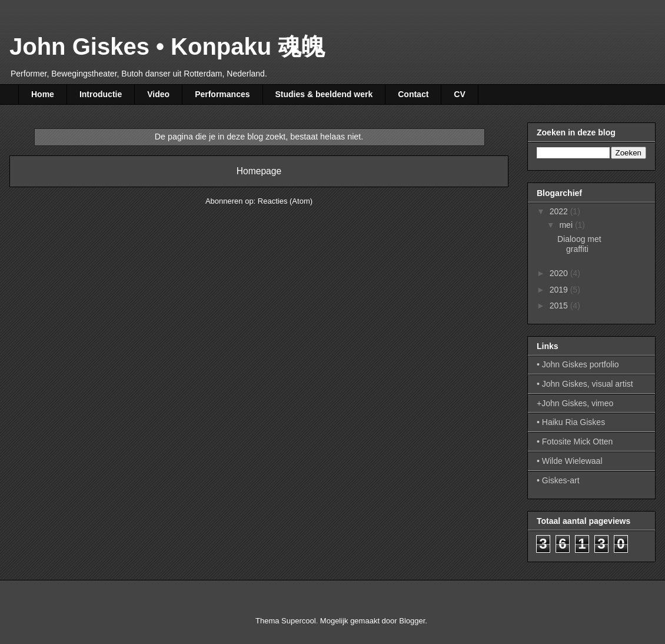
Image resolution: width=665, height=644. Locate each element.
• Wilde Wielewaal (570, 461)
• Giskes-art (558, 480)
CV (459, 94)
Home (43, 94)
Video (158, 94)
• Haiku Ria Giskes (571, 422)
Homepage (259, 171)
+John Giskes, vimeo (575, 403)
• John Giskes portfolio (578, 364)
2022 (560, 211)
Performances (222, 94)
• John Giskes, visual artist (585, 384)
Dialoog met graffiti (579, 244)
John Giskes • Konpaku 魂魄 (167, 47)
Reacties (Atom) (285, 201)
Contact (413, 94)
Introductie (101, 94)
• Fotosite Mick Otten (575, 441)
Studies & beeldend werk (324, 94)
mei (567, 225)
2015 (560, 306)
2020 (560, 273)
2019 (560, 290)
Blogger (412, 621)
